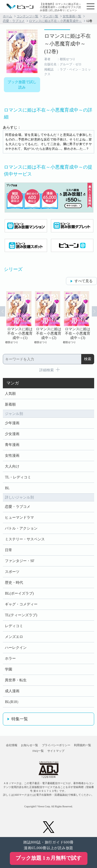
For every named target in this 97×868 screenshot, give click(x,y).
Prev (3, 311)
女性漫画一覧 (72, 16)
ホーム (8, 16)
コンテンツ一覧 (27, 16)
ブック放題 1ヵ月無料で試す (48, 858)
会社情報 (12, 745)
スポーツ (12, 572)
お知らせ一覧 (29, 745)
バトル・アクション (21, 528)
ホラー (10, 658)
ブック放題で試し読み (22, 85)
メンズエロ (14, 637)
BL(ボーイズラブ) (19, 593)
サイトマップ (56, 751)
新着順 (10, 404)
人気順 (10, 394)
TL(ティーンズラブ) (21, 615)
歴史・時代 (14, 583)
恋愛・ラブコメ (14, 21)
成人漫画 (12, 691)
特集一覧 (20, 719)
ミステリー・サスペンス (25, 539)
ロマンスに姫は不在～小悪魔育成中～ (55, 21)
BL (7, 488)
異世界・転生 (16, 680)
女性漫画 (12, 456)
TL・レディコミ (18, 477)
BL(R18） (13, 702)
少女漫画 (12, 434)
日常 (9, 550)
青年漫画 (12, 445)
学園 (9, 669)
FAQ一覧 (38, 751)
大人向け (12, 466)
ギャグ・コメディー (21, 604)
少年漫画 (12, 423)
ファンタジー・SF (20, 561)
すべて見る (84, 281)
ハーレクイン (16, 648)
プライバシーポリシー (56, 745)
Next (94, 311)
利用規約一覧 (83, 745)
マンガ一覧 (50, 16)
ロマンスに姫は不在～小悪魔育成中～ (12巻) (68, 44)
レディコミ (14, 626)
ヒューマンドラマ (19, 518)
